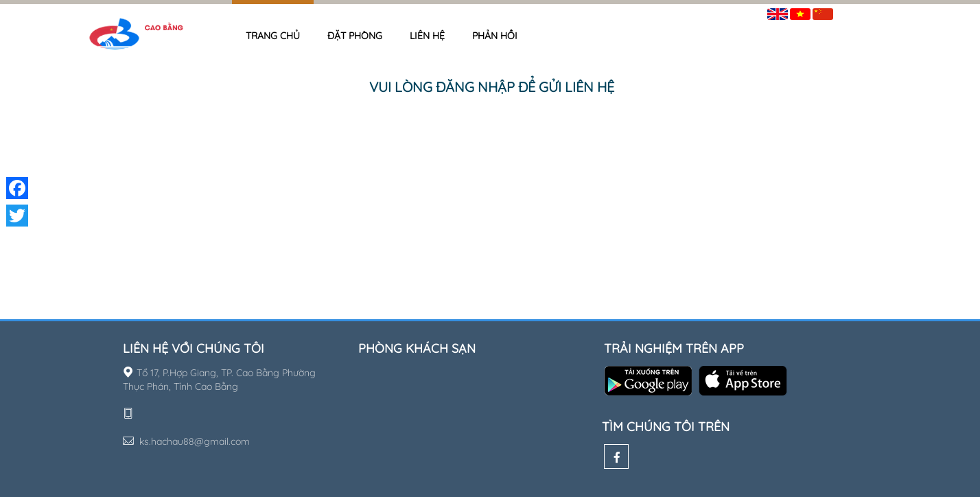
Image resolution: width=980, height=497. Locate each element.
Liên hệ (427, 36)
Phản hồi (495, 36)
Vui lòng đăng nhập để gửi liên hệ (492, 87)
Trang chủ (273, 36)
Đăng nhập (867, 11)
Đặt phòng (355, 36)
